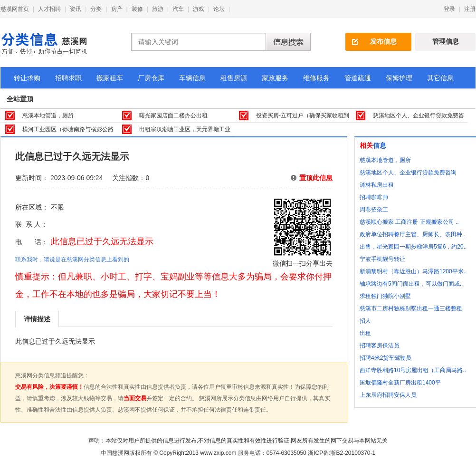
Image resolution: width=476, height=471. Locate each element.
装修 (137, 9)
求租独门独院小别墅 (385, 296)
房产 (117, 9)
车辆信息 (192, 78)
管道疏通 (358, 78)
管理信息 (446, 41)
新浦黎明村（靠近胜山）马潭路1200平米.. (413, 271)
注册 (470, 9)
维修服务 (316, 78)
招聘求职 (68, 78)
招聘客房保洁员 (380, 346)
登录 (449, 9)
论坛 (219, 9)
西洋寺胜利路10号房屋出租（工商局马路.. (413, 370)
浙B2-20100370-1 (353, 453)
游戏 (199, 9)
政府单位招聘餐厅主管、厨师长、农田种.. (413, 234)
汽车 (178, 9)
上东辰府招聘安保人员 (388, 395)
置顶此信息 (316, 178)
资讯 (76, 9)
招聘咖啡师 (374, 197)
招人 (365, 321)
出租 (365, 333)
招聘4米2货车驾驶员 (386, 358)
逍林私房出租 (377, 185)
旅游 (158, 9)
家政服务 (275, 78)
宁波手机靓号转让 (382, 259)
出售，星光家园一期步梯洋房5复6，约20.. (413, 247)
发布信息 (383, 41)
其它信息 (440, 78)
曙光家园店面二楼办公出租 (173, 115)
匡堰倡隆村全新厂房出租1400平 (400, 383)
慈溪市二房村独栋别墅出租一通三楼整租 (411, 308)
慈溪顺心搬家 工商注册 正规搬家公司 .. (409, 222)
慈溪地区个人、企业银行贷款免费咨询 (408, 173)
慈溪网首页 (15, 9)
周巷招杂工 (374, 210)
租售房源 (234, 78)
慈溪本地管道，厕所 (48, 115)
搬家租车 (110, 78)
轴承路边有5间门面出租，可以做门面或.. (411, 284)
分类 (96, 9)
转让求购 (27, 78)
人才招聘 (49, 9)
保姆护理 (399, 78)
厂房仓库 (151, 78)
